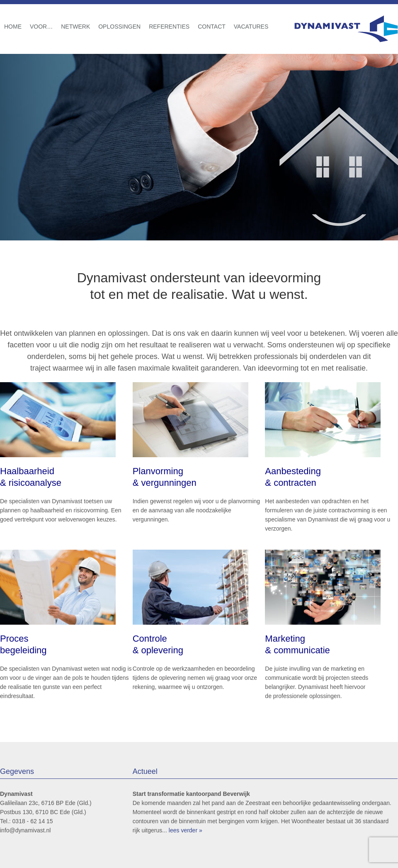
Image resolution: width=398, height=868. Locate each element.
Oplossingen (119, 27)
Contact (212, 27)
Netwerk (75, 27)
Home (13, 27)
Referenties (169, 27)
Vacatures (251, 27)
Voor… (41, 27)
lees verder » (186, 830)
